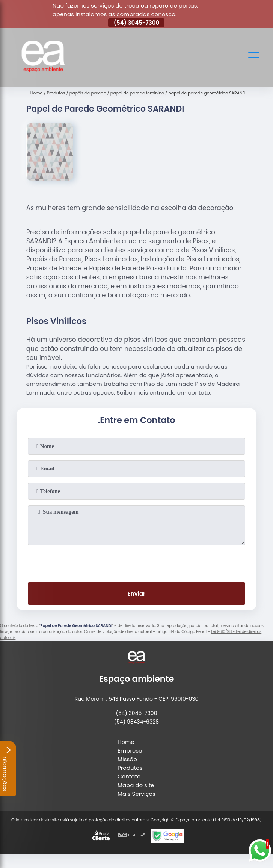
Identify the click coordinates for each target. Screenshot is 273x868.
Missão (127, 759)
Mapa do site (136, 785)
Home (126, 742)
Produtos (130, 768)
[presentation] (136, 562)
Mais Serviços (136, 794)
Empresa (130, 750)
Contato (129, 776)
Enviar (136, 594)
